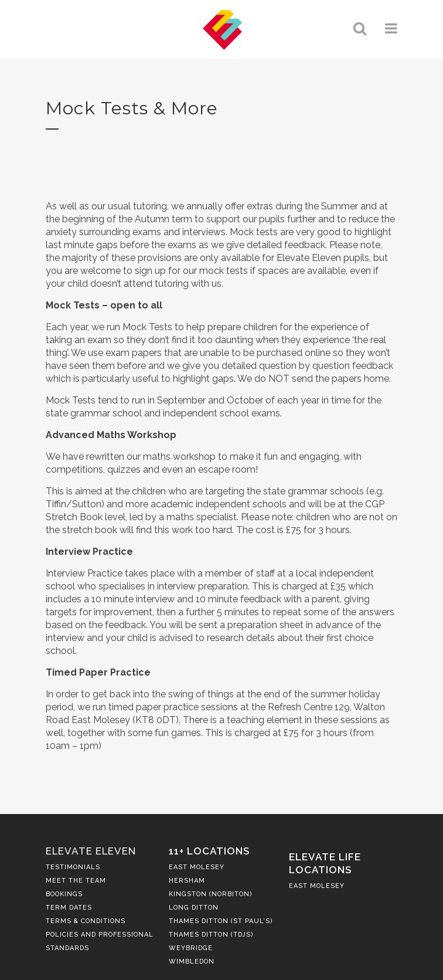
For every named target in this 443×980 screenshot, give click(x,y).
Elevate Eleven (91, 851)
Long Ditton (194, 908)
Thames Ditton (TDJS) (211, 935)
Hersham (187, 881)
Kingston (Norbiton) (211, 894)
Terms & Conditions (86, 921)
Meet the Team (76, 881)
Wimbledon (192, 962)
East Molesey (197, 867)
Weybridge (191, 948)
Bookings (64, 894)
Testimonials (73, 867)
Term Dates (69, 908)
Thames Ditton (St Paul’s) (221, 921)
